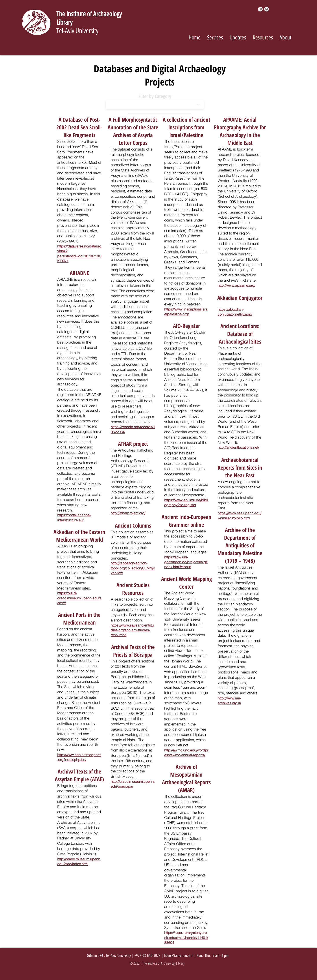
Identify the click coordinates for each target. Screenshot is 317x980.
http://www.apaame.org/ (236, 285)
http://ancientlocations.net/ (238, 447)
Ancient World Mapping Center (186, 583)
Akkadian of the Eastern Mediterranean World (79, 536)
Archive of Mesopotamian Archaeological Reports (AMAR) (186, 778)
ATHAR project (133, 444)
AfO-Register (186, 326)
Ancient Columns (133, 525)
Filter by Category (155, 96)
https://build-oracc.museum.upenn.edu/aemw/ (79, 598)
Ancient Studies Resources (133, 589)
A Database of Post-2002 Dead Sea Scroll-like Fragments (79, 127)
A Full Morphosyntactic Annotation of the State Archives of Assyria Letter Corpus (133, 131)
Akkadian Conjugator (240, 298)
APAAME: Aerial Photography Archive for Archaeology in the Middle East (240, 131)
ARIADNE (79, 273)
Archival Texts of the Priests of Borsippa (133, 651)
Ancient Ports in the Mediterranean (79, 618)
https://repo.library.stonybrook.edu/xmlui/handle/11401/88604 (186, 938)
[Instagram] (260, 9)
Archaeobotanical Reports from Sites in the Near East (240, 467)
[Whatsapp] (266, 9)
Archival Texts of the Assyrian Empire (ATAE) (79, 775)
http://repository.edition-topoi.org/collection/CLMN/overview (133, 568)
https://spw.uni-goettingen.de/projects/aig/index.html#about (186, 562)
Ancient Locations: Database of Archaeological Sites (240, 334)
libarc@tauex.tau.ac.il (179, 956)
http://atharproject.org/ (128, 513)
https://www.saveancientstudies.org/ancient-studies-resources (132, 630)
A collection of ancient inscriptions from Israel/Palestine (186, 127)
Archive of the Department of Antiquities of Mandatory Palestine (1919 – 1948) (240, 545)
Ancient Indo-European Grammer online (186, 521)
